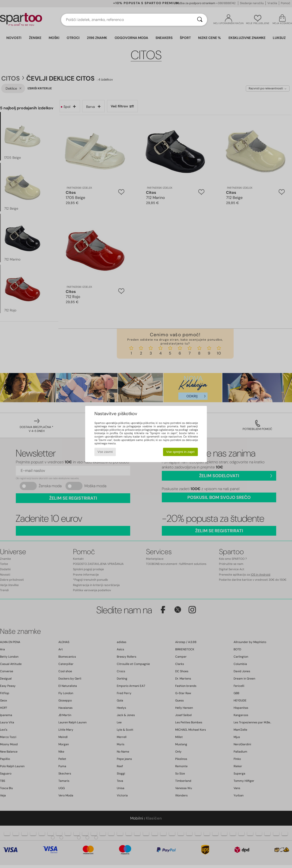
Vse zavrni (105, 452)
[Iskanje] (200, 20)
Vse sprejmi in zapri (180, 452)
